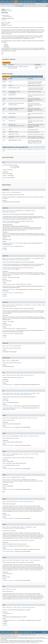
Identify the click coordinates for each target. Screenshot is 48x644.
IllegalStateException (32, 418)
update (10, 132)
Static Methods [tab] (15, 76)
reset (10, 129)
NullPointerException (8, 246)
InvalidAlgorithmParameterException (23, 395)
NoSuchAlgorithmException (9, 212)
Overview (3, 1)
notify (25, 150)
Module (7, 1)
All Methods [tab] (6, 76)
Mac (9, 67)
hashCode (20, 150)
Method (18, 4)
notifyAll (30, 150)
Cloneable (4, 20)
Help (34, 1)
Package (12, 1)
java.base (8, 9)
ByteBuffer (15, 140)
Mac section (22, 48)
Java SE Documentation (31, 637)
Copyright (2, 642)
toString (35, 150)
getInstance (12, 98)
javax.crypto (9, 11)
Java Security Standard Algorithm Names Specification (17, 235)
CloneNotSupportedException (28, 608)
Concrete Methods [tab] (37, 76)
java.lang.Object (5, 15)
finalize (9, 150)
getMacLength (12, 113)
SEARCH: (17, 6)
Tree (22, 1)
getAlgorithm (12, 95)
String (10, 68)
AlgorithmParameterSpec (15, 126)
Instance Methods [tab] (26, 76)
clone (10, 82)
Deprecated (26, 1)
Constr (14, 4)
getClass (14, 150)
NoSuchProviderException (23, 260)
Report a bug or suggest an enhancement (9, 636)
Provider (20, 67)
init (10, 121)
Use (19, 1)
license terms (18, 643)
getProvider (12, 117)
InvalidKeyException (29, 375)
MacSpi (12, 67)
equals (4, 150)
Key (12, 121)
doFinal (10, 85)
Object (7, 24)
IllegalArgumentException (9, 284)
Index (31, 1)
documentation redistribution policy (31, 643)
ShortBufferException (8, 528)
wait (40, 150)
